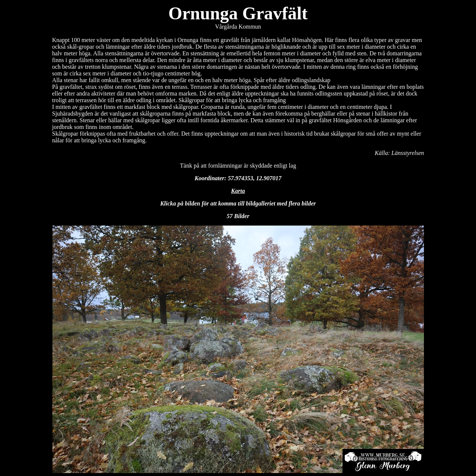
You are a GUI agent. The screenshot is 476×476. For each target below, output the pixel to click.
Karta (238, 191)
